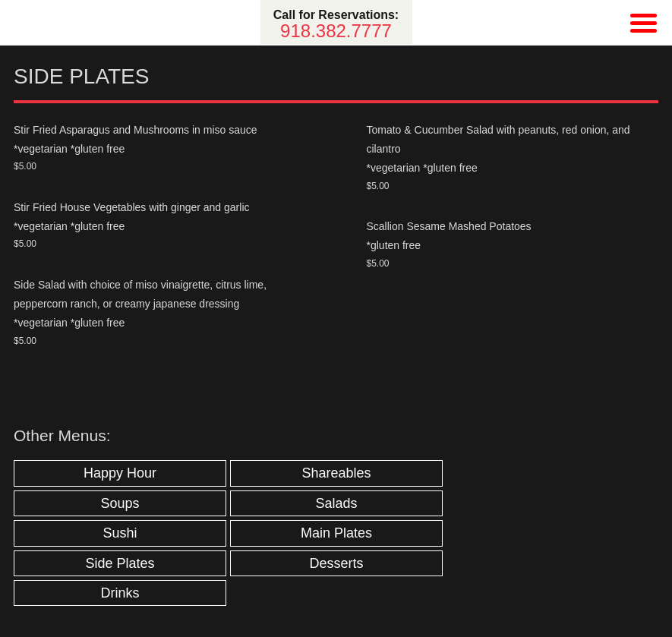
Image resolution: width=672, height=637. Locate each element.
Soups (120, 503)
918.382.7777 (336, 31)
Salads (336, 503)
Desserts (336, 563)
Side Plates (120, 563)
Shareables (336, 473)
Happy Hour (120, 473)
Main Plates (336, 533)
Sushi (120, 533)
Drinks (120, 593)
